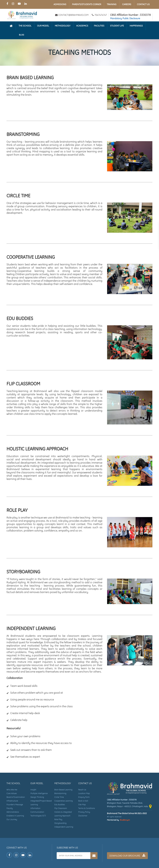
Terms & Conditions (87, 808)
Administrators (13, 812)
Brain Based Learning (63, 790)
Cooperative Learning (64, 801)
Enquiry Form (84, 797)
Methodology (63, 26)
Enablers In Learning (15, 816)
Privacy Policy (84, 812)
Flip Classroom (61, 808)
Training (112, 4)
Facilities (99, 26)
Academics (82, 26)
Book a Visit (83, 801)
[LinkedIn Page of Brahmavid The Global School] (26, 4)
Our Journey (12, 819)
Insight (33, 790)
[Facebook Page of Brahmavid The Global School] (7, 4)
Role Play (58, 819)
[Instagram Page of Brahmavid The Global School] (13, 4)
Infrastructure (12, 801)
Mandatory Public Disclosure (125, 18)
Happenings (136, 26)
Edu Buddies (60, 805)
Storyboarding (60, 823)
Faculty (10, 808)
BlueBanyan (125, 820)
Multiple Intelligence (39, 793)
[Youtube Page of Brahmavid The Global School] (19, 4)
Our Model (43, 26)
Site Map (82, 805)
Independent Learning (64, 827)
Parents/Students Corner (87, 4)
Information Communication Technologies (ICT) (38, 812)
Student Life (117, 26)
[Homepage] (11, 26)
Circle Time (59, 797)
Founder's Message (15, 805)
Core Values (12, 793)
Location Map (84, 793)
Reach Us (82, 790)
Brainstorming (60, 793)
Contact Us (143, 4)
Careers (127, 4)
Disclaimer (83, 816)
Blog (22, 35)
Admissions (60, 4)
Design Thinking (37, 797)
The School (25, 26)
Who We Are (12, 790)
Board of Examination (16, 797)
